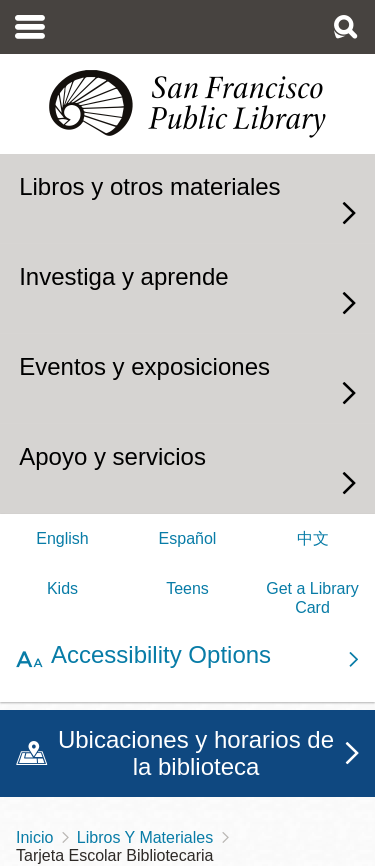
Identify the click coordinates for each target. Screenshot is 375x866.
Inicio (34, 837)
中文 (313, 538)
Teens (187, 588)
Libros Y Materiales (145, 837)
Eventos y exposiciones (144, 366)
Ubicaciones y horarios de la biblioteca (196, 753)
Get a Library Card (312, 597)
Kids (62, 588)
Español (188, 538)
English (62, 538)
